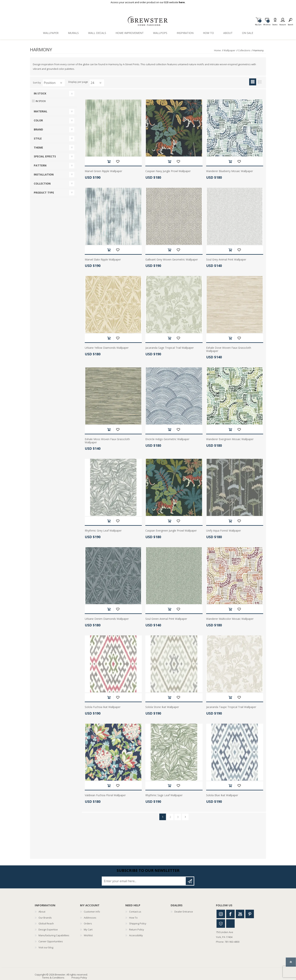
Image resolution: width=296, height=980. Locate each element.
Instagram (221, 914)
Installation (44, 174)
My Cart (258, 23)
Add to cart (109, 161)
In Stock (40, 93)
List (260, 82)
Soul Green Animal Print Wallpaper (166, 619)
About (42, 912)
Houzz (221, 924)
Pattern (40, 165)
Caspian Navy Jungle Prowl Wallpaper (168, 171)
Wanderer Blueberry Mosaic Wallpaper (230, 171)
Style (38, 138)
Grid (253, 82)
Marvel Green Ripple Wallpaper (103, 171)
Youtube (240, 914)
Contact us (135, 912)
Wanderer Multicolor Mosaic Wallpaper (230, 619)
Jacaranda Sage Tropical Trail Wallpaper (170, 348)
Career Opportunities (51, 941)
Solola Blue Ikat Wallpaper (222, 795)
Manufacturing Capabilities (54, 935)
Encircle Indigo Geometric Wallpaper (167, 439)
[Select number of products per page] (97, 83)
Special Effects (45, 156)
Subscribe (190, 881)
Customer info (92, 912)
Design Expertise (48, 929)
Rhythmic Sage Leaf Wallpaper (164, 795)
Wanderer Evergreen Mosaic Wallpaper (230, 439)
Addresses (90, 918)
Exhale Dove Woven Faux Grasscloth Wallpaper (229, 349)
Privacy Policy (79, 978)
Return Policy (137, 929)
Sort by (37, 83)
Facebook (230, 914)
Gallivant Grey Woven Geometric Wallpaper (172, 260)
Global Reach (46, 923)
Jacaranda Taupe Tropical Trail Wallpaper (231, 707)
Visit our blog (46, 947)
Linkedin (230, 924)
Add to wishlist (118, 161)
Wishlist (88, 935)
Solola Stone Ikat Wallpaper (162, 707)
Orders (88, 923)
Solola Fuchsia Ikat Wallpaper (103, 707)
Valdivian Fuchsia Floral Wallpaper (105, 795)
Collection (42, 184)
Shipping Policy (138, 923)
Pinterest (250, 914)
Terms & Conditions (53, 978)
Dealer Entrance (184, 912)
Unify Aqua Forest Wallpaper (224, 531)
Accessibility (136, 935)
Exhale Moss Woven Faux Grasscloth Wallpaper (107, 441)
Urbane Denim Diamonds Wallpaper (107, 619)
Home (217, 50)
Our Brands (45, 918)
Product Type (44, 193)
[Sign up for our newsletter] (144, 881)
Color (38, 120)
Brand (38, 129)
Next (185, 817)
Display (73, 82)
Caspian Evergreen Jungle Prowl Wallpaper (171, 531)
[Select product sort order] (54, 83)
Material (41, 111)
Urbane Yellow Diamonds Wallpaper (107, 348)
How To (133, 918)
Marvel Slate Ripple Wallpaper (103, 260)
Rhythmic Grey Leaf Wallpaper (103, 531)
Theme (38, 147)
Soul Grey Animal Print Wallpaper (226, 260)
